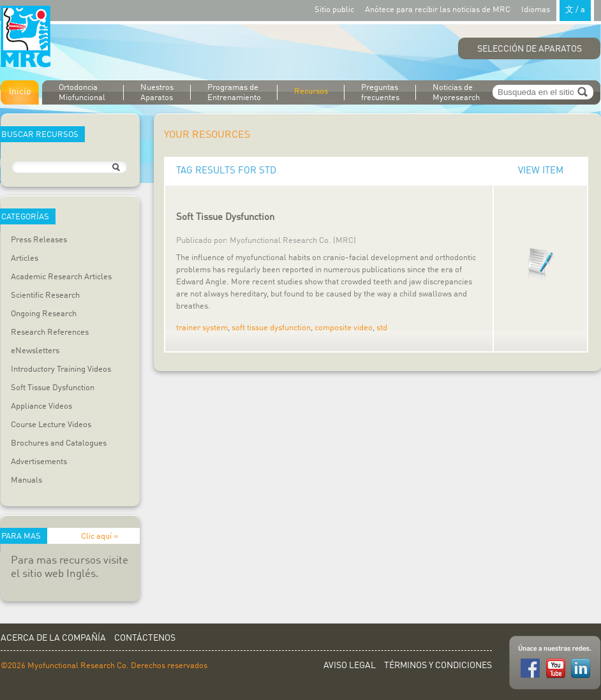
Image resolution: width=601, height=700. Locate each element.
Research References (50, 332)
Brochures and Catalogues (59, 443)
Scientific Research (45, 295)
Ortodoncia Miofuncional (82, 93)
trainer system (202, 328)
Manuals (26, 480)
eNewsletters (35, 351)
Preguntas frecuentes (380, 93)
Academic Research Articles (61, 277)
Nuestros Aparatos (157, 93)
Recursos (311, 91)
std (382, 328)
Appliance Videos (41, 406)
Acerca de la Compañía (53, 638)
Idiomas (558, 9)
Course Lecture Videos (51, 425)
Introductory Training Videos (61, 369)
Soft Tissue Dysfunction (53, 388)
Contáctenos (145, 638)
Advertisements (39, 462)
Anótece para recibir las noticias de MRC (438, 10)
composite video (344, 328)
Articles (25, 259)
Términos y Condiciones (438, 666)
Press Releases (39, 240)
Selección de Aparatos (530, 49)
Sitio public (334, 10)
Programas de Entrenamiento (234, 93)
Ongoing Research (44, 314)
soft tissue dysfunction (271, 328)
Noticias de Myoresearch (456, 93)
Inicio (20, 92)
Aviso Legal (350, 666)
